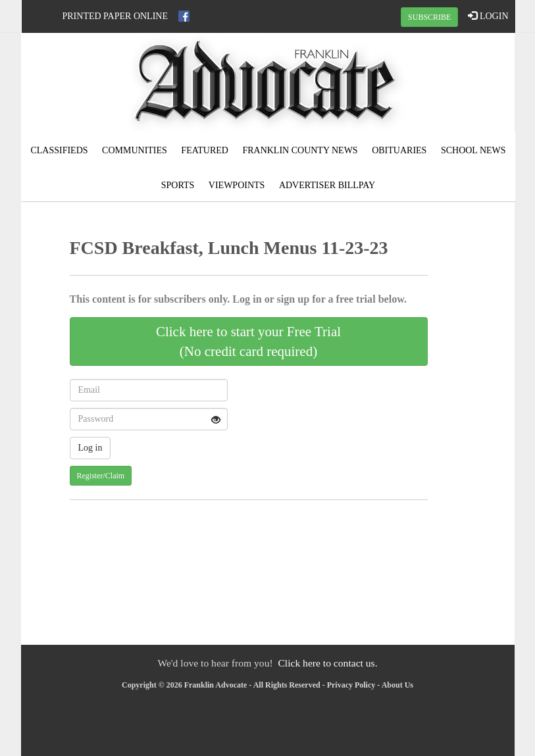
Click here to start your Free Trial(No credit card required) (248, 341)
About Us (397, 685)
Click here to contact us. (327, 663)
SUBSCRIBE (429, 17)
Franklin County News (300, 150)
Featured (205, 150)
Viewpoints (237, 185)
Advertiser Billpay (327, 185)
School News (473, 150)
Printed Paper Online (115, 16)
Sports (178, 185)
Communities (135, 150)
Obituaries (399, 150)
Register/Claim (101, 476)
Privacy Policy (351, 685)
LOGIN (488, 16)
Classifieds (59, 150)
